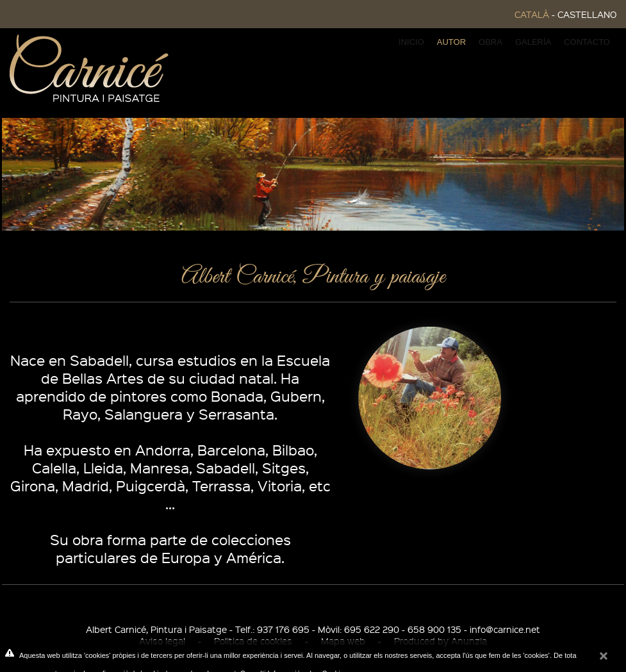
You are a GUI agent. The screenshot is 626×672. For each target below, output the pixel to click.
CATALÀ (532, 14)
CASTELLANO (587, 14)
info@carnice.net (505, 629)
